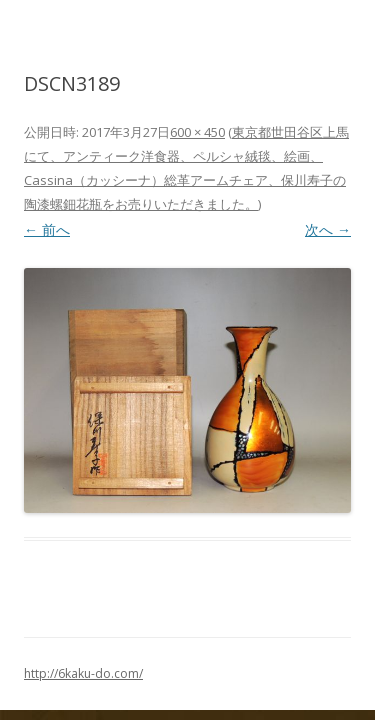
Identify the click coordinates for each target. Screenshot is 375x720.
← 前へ (47, 229)
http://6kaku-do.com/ (83, 673)
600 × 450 (197, 132)
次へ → (328, 229)
